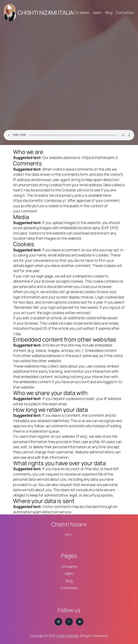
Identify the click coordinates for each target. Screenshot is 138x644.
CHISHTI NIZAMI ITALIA (46, 12)
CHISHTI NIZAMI (67, 636)
